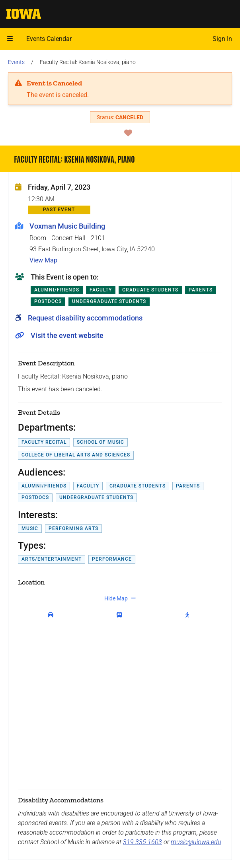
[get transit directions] (121, 615)
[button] (10, 39)
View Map (43, 260)
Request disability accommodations (85, 318)
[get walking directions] (189, 615)
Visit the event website (67, 335)
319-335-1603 (142, 842)
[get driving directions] (52, 615)
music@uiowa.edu (196, 842)
